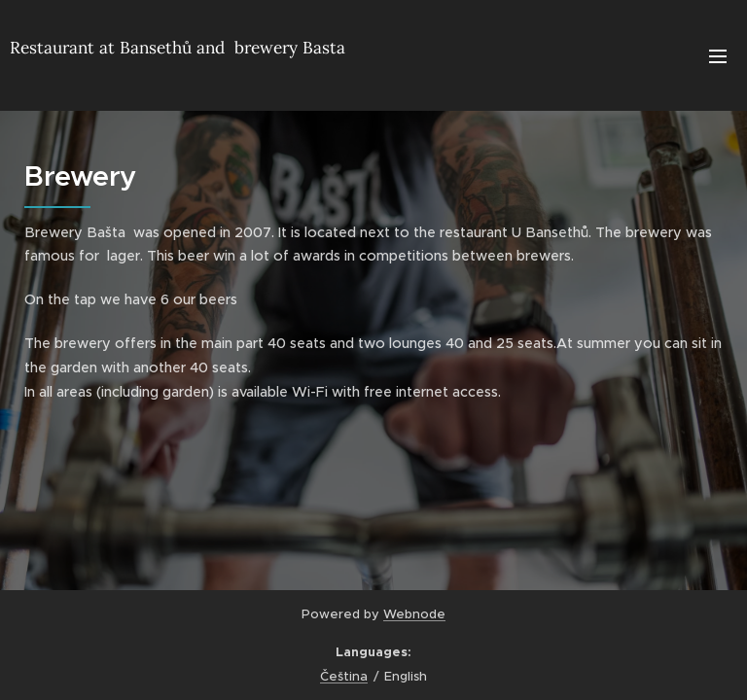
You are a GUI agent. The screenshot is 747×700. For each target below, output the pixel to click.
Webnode (414, 614)
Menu (718, 56)
